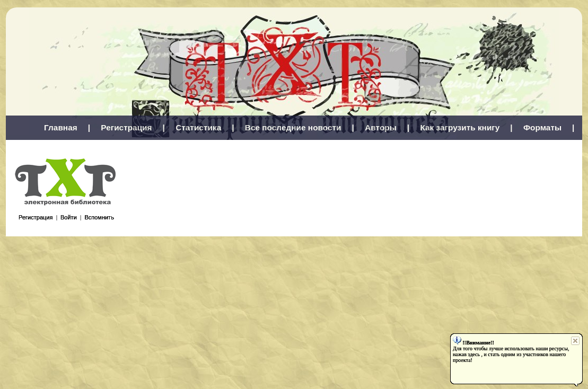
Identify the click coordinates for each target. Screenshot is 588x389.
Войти (69, 217)
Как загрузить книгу (460, 127)
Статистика (198, 127)
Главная (61, 127)
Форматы (542, 127)
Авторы (381, 127)
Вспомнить (99, 217)
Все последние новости (293, 127)
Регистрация (126, 127)
